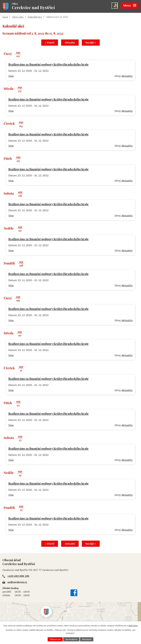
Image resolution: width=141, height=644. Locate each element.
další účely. (133, 626)
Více (11, 76)
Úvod (5, 17)
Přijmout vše (55, 639)
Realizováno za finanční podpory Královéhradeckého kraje (48, 64)
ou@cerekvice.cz (17, 582)
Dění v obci (18, 17)
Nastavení (87, 639)
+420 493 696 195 (18, 576)
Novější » (91, 43)
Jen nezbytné (71, 639)
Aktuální (70, 43)
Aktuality (127, 76)
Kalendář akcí (35, 17)
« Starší (50, 43)
